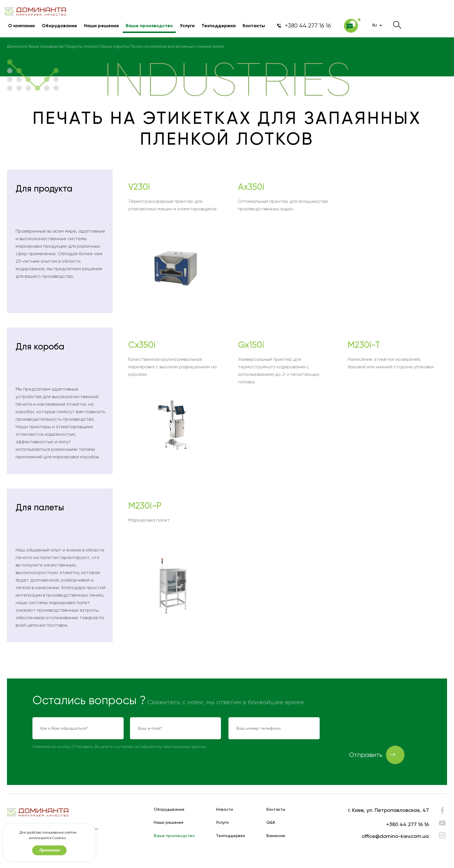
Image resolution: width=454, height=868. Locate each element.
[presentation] (371, 729)
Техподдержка (219, 26)
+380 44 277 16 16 (408, 824)
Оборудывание (169, 809)
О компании (21, 26)
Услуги (187, 26)
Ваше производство (149, 26)
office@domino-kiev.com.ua (395, 836)
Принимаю (49, 850)
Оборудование (59, 26)
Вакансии (276, 836)
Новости (225, 809)
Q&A (271, 822)
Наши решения (101, 26)
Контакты (254, 26)
